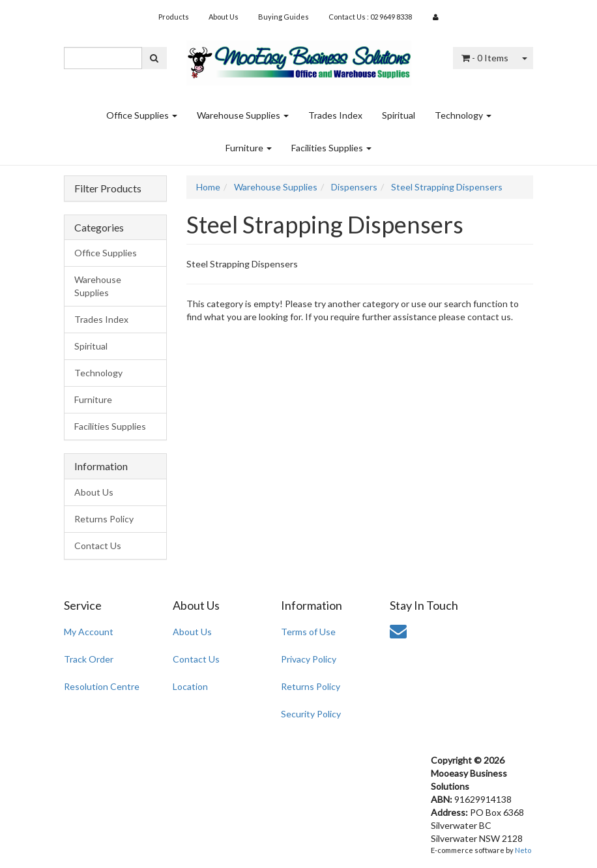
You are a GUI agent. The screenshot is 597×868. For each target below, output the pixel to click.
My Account (89, 632)
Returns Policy (104, 519)
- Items (485, 58)
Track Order (89, 659)
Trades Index (335, 115)
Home (208, 187)
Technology (463, 115)
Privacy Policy (309, 659)
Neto (523, 850)
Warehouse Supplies (243, 115)
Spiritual (399, 115)
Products (174, 17)
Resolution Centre (102, 686)
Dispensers (354, 187)
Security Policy (311, 714)
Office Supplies (142, 115)
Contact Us (98, 546)
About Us (224, 17)
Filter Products (108, 188)
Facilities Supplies (331, 148)
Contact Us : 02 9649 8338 (370, 17)
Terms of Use (308, 632)
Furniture (249, 148)
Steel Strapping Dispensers (447, 187)
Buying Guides (284, 17)
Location (190, 686)
